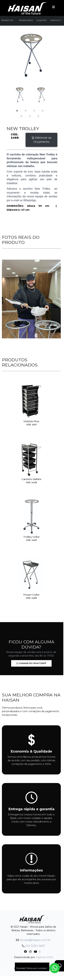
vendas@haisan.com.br (33, 940)
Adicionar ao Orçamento (42, 140)
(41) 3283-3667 (33, 946)
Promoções (26, 20)
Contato (56, 20)
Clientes (42, 20)
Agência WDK (44, 957)
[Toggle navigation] (54, 7)
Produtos (7, 20)
